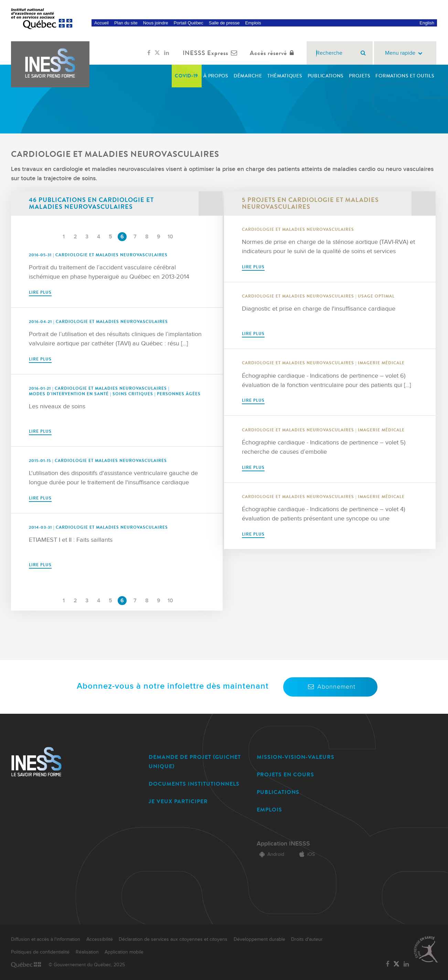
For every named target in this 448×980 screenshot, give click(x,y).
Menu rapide (405, 53)
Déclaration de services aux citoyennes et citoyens (173, 939)
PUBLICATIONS (278, 792)
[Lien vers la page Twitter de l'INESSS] (157, 53)
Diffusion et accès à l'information (46, 939)
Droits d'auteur (307, 939)
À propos (216, 76)
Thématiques (285, 76)
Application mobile (124, 952)
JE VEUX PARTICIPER (178, 801)
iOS (306, 854)
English (427, 23)
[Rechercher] (363, 53)
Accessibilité (100, 939)
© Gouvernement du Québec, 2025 (87, 965)
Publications (326, 76)
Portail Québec (189, 23)
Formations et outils (405, 76)
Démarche (248, 76)
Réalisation (87, 952)
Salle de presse (224, 23)
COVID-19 (186, 76)
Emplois (253, 23)
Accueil (102, 23)
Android (270, 854)
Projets (360, 76)
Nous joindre (156, 23)
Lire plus (40, 292)
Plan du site (126, 23)
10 (170, 237)
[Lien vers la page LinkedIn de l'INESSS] (167, 53)
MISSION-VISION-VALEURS (296, 757)
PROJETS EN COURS (285, 774)
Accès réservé (273, 53)
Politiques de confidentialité (40, 952)
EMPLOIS (269, 810)
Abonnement (330, 687)
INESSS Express (211, 53)
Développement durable (259, 939)
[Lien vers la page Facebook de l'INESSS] (149, 53)
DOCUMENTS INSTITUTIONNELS (194, 784)
